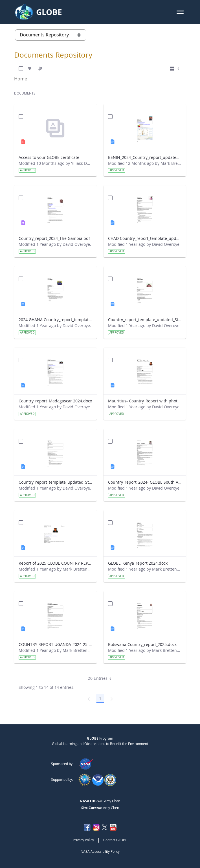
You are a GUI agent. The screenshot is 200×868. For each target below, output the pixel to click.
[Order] (40, 69)
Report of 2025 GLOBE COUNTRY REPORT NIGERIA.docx (55, 563)
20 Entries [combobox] (101, 678)
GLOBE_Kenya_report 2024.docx (138, 563)
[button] (180, 12)
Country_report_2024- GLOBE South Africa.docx (145, 482)
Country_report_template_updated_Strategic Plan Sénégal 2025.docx (55, 482)
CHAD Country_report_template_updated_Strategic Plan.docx (145, 238)
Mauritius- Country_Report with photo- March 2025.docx (145, 401)
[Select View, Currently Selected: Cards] (175, 69)
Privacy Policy (83, 840)
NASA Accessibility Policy (100, 851)
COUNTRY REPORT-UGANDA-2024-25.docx (55, 644)
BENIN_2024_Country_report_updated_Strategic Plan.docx (145, 157)
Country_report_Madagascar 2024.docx (55, 401)
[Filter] (30, 69)
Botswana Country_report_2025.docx (142, 644)
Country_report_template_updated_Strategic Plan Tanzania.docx (145, 320)
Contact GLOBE (115, 840)
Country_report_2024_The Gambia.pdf (54, 238)
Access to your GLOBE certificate (49, 157)
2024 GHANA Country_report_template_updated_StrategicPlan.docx (55, 320)
